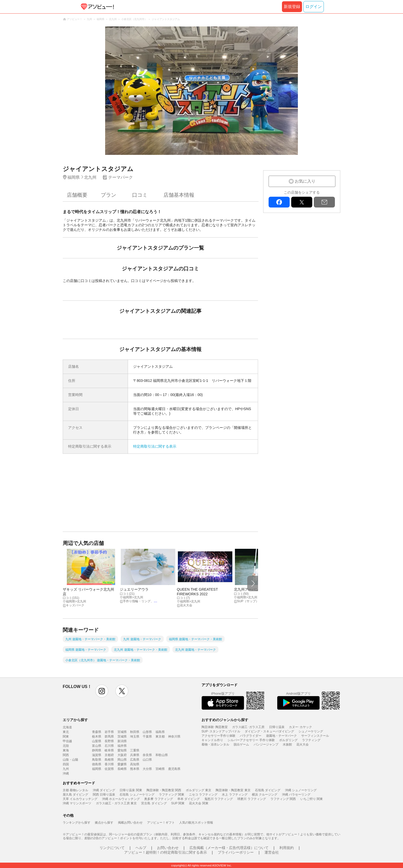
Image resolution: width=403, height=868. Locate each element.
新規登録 (292, 7)
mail (324, 202)
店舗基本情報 (179, 195)
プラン (108, 195)
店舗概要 (77, 195)
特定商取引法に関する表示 (155, 446)
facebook (279, 202)
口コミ (140, 195)
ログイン (314, 7)
